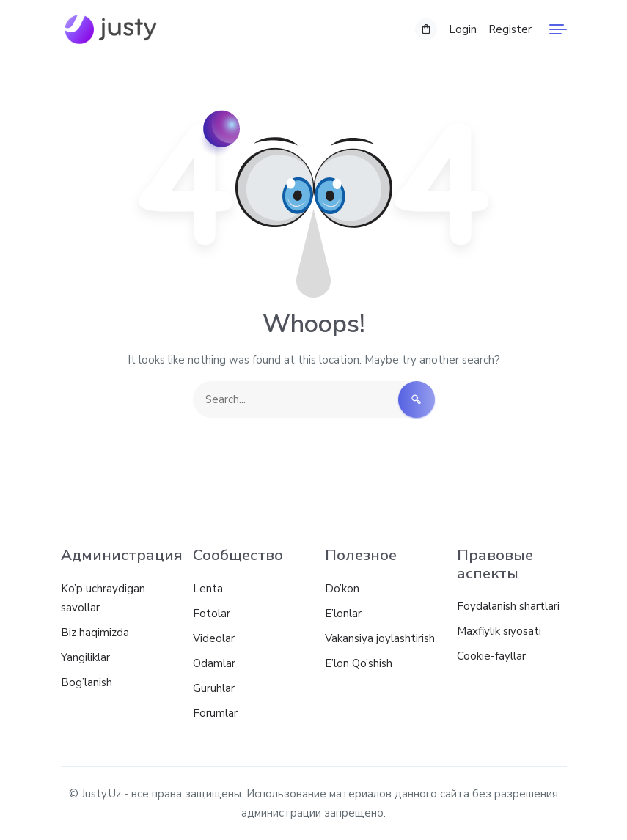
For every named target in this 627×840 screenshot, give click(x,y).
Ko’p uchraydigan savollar (103, 598)
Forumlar (215, 713)
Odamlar (214, 663)
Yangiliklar (85, 657)
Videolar (214, 638)
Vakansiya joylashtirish (380, 638)
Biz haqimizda (95, 633)
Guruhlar (214, 688)
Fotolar (212, 614)
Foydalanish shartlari (508, 606)
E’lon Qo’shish (359, 663)
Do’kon (342, 589)
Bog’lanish (87, 682)
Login (463, 29)
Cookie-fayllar (491, 656)
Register (510, 29)
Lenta (208, 589)
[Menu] (558, 29)
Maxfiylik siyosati (499, 631)
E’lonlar (343, 614)
